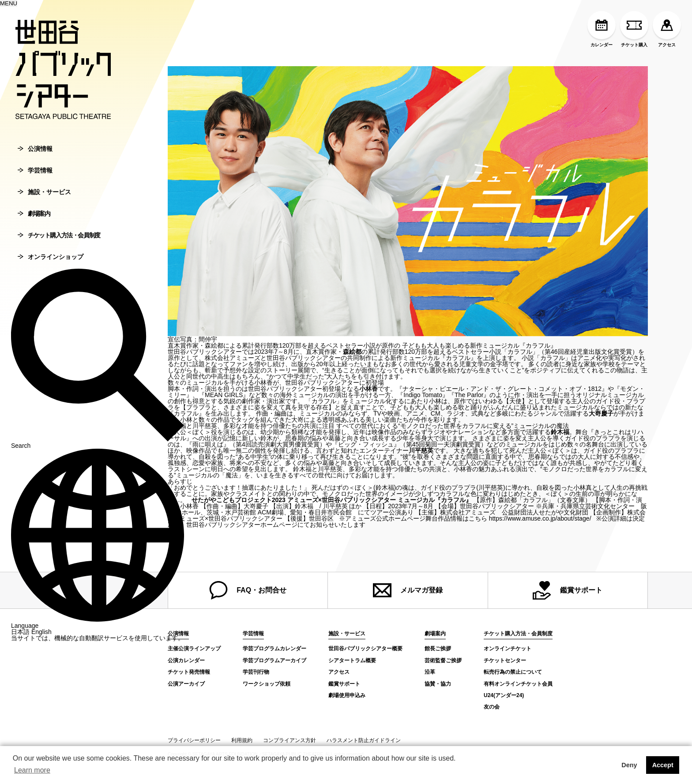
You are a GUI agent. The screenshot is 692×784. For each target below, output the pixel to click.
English (41, 647)
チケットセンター (505, 660)
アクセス (667, 29)
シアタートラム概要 (352, 660)
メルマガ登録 (408, 590)
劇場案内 (34, 229)
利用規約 (242, 740)
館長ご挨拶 (438, 649)
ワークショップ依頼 (267, 684)
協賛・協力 (438, 684)
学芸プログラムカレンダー (275, 649)
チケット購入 (634, 29)
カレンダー (602, 29)
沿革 (430, 672)
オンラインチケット (508, 649)
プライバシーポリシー (194, 740)
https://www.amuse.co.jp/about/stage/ (540, 518)
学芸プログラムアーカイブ (275, 660)
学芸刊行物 (256, 672)
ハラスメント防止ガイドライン (364, 740)
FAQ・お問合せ (248, 590)
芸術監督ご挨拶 (443, 660)
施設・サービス (44, 207)
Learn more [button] (32, 770)
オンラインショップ (51, 272)
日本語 (20, 647)
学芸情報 (35, 186)
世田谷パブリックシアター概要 (365, 649)
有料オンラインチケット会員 (518, 684)
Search (98, 458)
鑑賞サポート (568, 590)
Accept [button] (663, 765)
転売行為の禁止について (513, 672)
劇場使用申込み (347, 695)
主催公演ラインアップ (194, 649)
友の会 (492, 707)
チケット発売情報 (189, 672)
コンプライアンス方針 (290, 740)
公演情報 (35, 164)
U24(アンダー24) (504, 695)
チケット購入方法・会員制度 (59, 251)
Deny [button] (629, 765)
